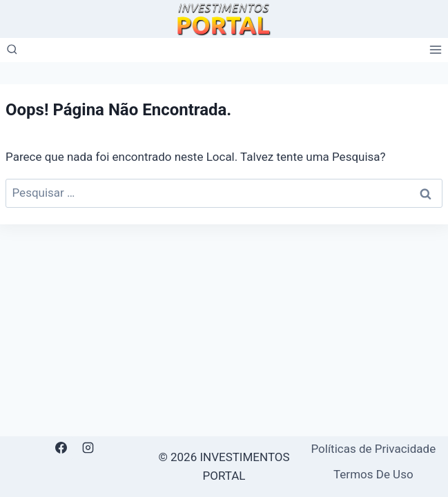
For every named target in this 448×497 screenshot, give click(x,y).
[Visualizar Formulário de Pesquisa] (12, 50)
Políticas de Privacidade (373, 449)
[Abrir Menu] (435, 50)
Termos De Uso (373, 474)
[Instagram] (88, 448)
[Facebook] (61, 448)
